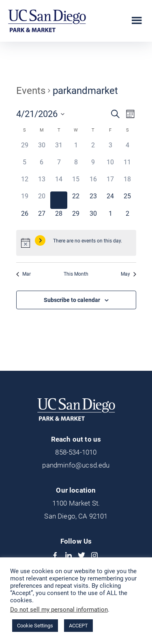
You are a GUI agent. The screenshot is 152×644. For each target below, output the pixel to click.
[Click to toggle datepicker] (40, 114)
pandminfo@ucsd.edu (76, 465)
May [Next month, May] (128, 274)
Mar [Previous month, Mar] (24, 274)
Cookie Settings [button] (35, 626)
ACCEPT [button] (78, 626)
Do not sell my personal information (59, 610)
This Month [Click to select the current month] (76, 274)
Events (31, 91)
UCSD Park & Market (47, 21)
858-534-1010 (76, 452)
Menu (137, 21)
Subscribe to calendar (72, 300)
